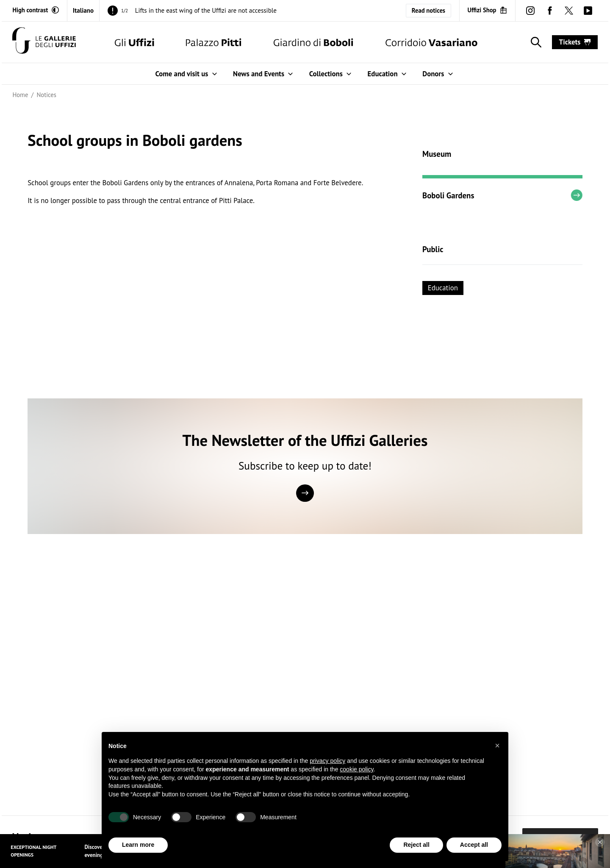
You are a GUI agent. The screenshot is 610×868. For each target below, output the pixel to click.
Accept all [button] (474, 845)
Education (443, 288)
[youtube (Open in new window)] (588, 10)
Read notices (428, 10)
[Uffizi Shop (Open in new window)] (487, 10)
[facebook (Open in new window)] (550, 10)
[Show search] (534, 42)
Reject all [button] (416, 845)
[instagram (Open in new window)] (531, 10)
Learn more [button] (138, 845)
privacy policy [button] (327, 761)
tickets (575, 42)
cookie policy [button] (356, 769)
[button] (497, 746)
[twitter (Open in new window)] (569, 10)
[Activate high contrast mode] (36, 10)
